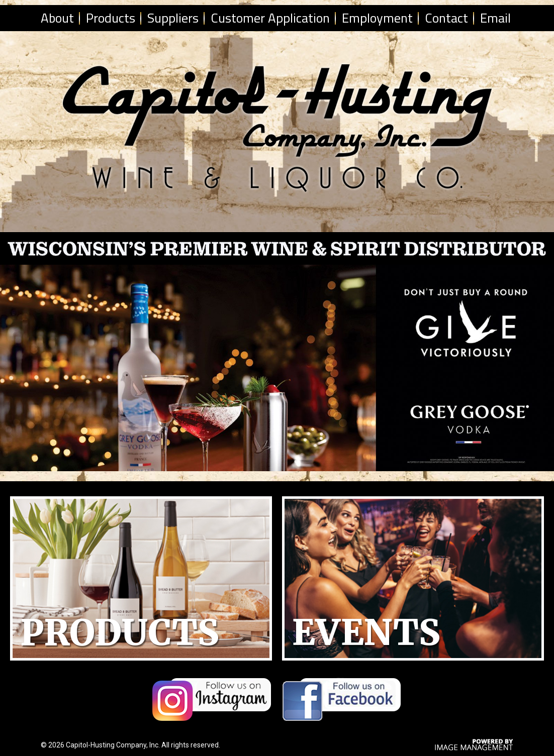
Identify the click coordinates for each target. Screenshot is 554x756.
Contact (446, 18)
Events (366, 632)
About (57, 18)
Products (111, 18)
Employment (377, 18)
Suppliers (173, 18)
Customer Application (270, 18)
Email (495, 18)
